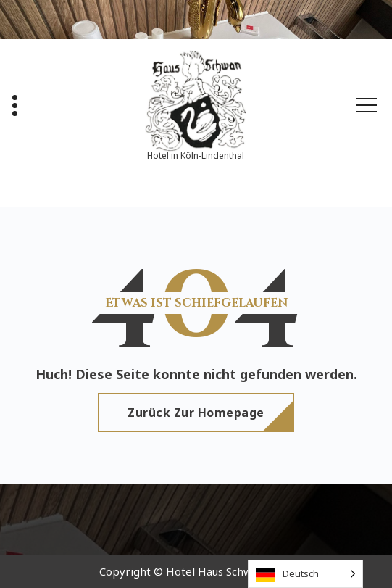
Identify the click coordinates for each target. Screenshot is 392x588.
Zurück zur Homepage (196, 413)
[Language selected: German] (305, 574)
